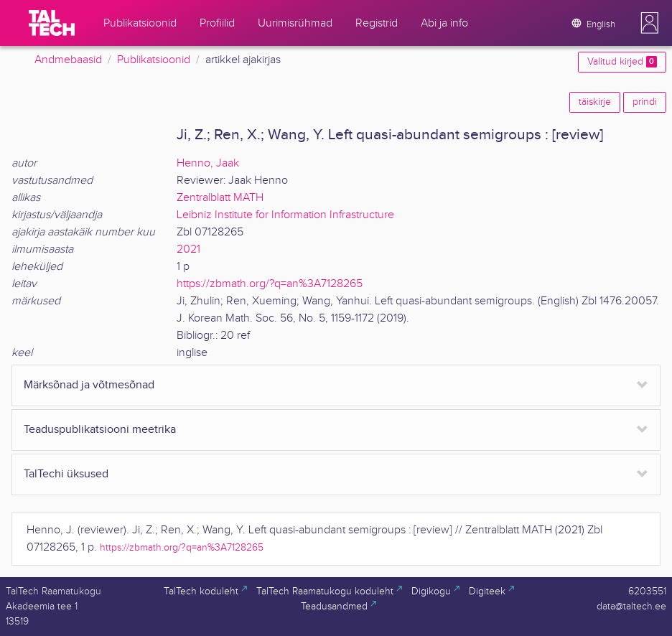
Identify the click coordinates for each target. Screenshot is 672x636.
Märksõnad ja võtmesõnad (89, 385)
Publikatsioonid (154, 60)
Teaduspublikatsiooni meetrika (100, 430)
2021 (188, 249)
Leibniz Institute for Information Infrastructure (285, 215)
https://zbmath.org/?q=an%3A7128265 (270, 284)
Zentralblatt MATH (220, 198)
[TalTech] (52, 23)
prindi (645, 102)
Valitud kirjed (622, 62)
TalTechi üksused (66, 474)
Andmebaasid (68, 60)
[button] (650, 23)
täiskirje (595, 102)
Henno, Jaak (208, 163)
